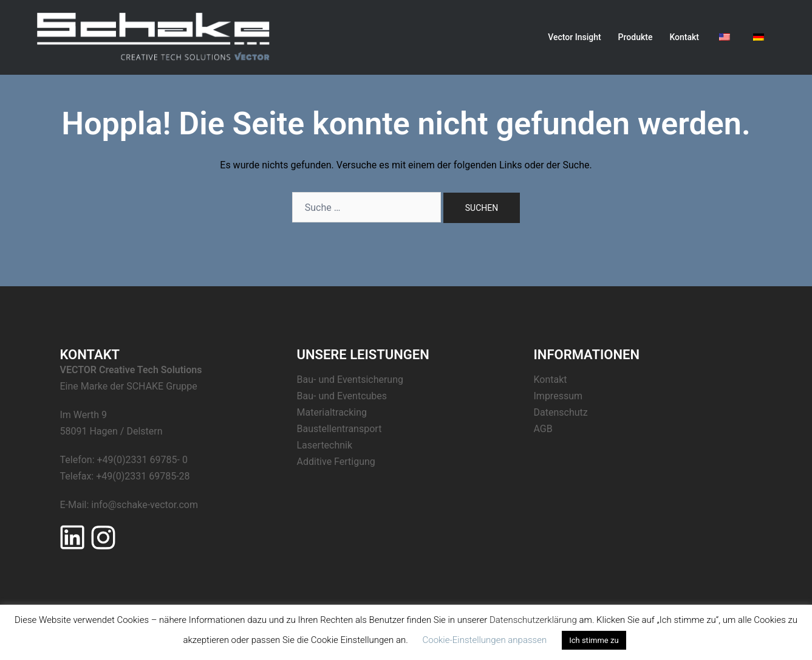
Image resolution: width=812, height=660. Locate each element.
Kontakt (684, 37)
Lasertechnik (325, 445)
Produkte (636, 37)
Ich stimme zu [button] (594, 640)
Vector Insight (574, 37)
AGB (543, 429)
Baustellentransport (339, 429)
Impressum (558, 396)
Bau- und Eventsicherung (350, 380)
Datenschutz (561, 412)
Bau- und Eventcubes (342, 396)
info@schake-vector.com (145, 505)
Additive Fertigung (336, 462)
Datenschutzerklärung (533, 620)
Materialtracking (332, 412)
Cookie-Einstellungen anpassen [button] (484, 640)
